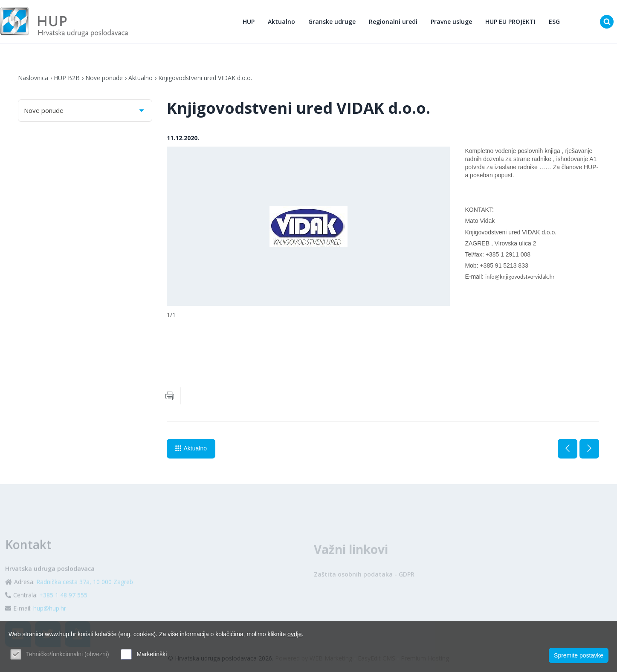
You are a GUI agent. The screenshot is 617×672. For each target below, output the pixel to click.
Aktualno (281, 22)
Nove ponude (104, 78)
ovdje (294, 634)
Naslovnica (33, 78)
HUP (249, 22)
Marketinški (152, 654)
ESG (554, 22)
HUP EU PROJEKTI (510, 22)
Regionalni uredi (393, 22)
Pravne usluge (451, 22)
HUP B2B (67, 78)
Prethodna (568, 449)
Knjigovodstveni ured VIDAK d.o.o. (205, 78)
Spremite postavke (579, 655)
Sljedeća (589, 449)
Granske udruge (332, 22)
